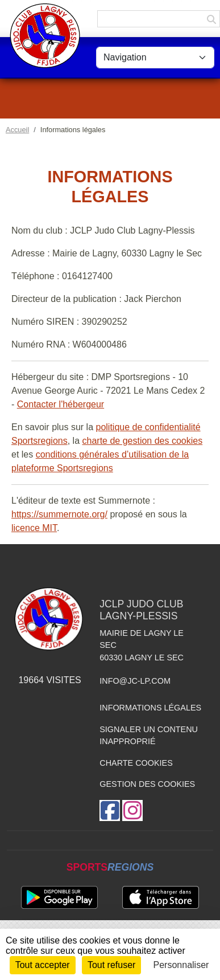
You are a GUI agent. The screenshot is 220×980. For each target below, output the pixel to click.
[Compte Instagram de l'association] (132, 810)
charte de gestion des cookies (143, 441)
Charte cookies (136, 763)
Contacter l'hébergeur (61, 404)
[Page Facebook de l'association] (110, 810)
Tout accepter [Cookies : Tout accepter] (43, 965)
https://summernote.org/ (59, 514)
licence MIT (34, 528)
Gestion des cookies (147, 784)
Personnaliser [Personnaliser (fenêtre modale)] (181, 965)
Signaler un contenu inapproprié (149, 736)
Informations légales (150, 708)
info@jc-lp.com (135, 681)
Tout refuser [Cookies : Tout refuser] (111, 965)
